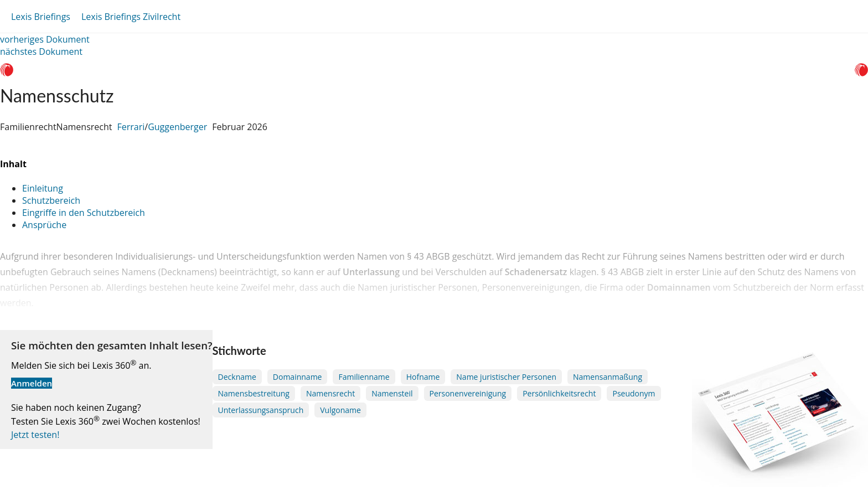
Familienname (364, 377)
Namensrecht (330, 393)
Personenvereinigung (468, 393)
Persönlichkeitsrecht (559, 393)
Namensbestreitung (254, 393)
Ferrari (131, 127)
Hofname (423, 377)
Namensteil (392, 393)
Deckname (237, 377)
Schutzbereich (51, 200)
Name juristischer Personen (506, 377)
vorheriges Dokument (45, 39)
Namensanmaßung (608, 377)
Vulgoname (340, 410)
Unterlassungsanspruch (261, 410)
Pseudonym (634, 393)
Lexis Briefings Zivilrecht (131, 17)
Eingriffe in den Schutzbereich (84, 213)
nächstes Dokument (41, 51)
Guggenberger (177, 127)
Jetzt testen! (35, 435)
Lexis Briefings (41, 17)
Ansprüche (44, 225)
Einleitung (43, 188)
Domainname (298, 377)
